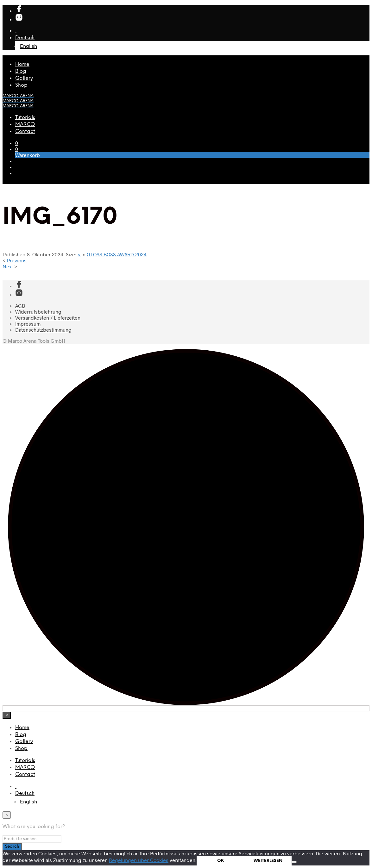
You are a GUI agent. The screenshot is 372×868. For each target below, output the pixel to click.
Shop (21, 85)
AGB (20, 306)
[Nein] (294, 862)
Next (8, 266)
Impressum (28, 324)
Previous (17, 260)
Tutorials (25, 118)
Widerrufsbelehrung (38, 312)
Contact (25, 131)
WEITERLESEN (268, 861)
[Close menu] (7, 715)
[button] (17, 143)
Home (22, 64)
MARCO (25, 125)
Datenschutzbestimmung (43, 330)
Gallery (24, 78)
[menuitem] (25, 793)
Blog (21, 71)
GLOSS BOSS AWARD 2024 (117, 254)
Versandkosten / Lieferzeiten (48, 318)
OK (221, 861)
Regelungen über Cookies (139, 860)
